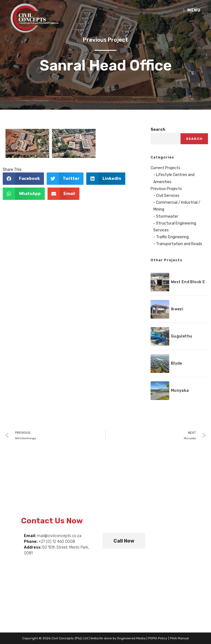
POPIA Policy (158, 638)
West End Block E (188, 282)
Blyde (177, 363)
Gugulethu (182, 336)
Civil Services (168, 196)
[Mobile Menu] (192, 10)
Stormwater (167, 216)
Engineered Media (131, 638)
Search (158, 130)
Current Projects (165, 168)
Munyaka (180, 391)
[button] (23, 179)
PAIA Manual (179, 638)
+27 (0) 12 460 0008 (57, 542)
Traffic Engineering (172, 237)
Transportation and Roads (179, 244)
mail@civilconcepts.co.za (59, 536)
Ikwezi (177, 309)
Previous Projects (166, 189)
